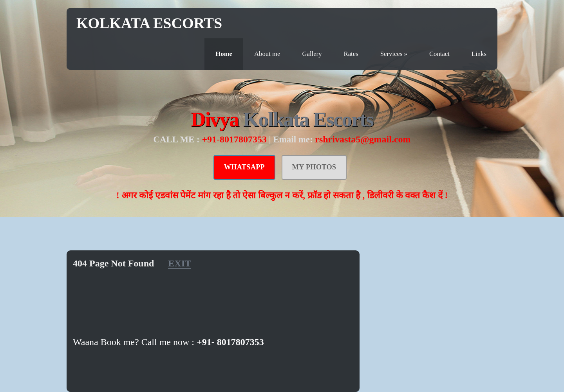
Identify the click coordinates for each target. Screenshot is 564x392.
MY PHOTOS (314, 167)
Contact (439, 54)
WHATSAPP (244, 167)
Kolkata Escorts (149, 23)
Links (479, 54)
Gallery (312, 54)
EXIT (180, 263)
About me (267, 54)
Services (394, 54)
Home (224, 54)
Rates (351, 54)
